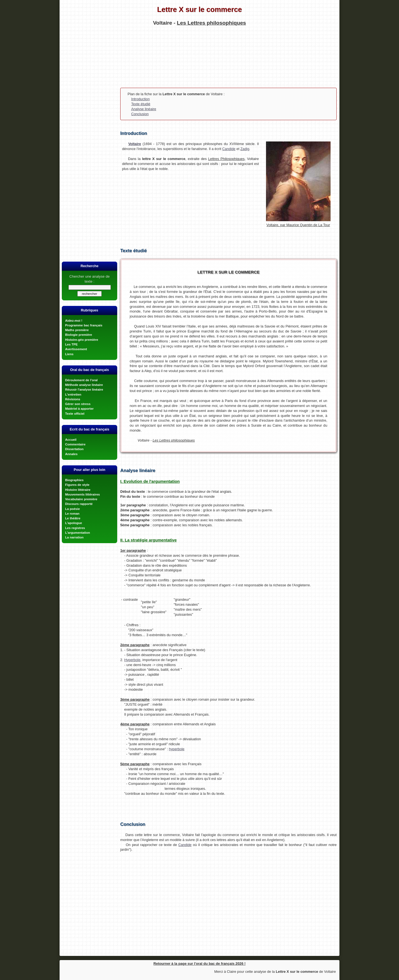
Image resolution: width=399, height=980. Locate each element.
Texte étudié (141, 104)
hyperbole (177, 749)
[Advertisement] (199, 59)
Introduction (140, 99)
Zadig (245, 149)
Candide (229, 149)
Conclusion (140, 114)
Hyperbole (132, 660)
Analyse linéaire (144, 109)
